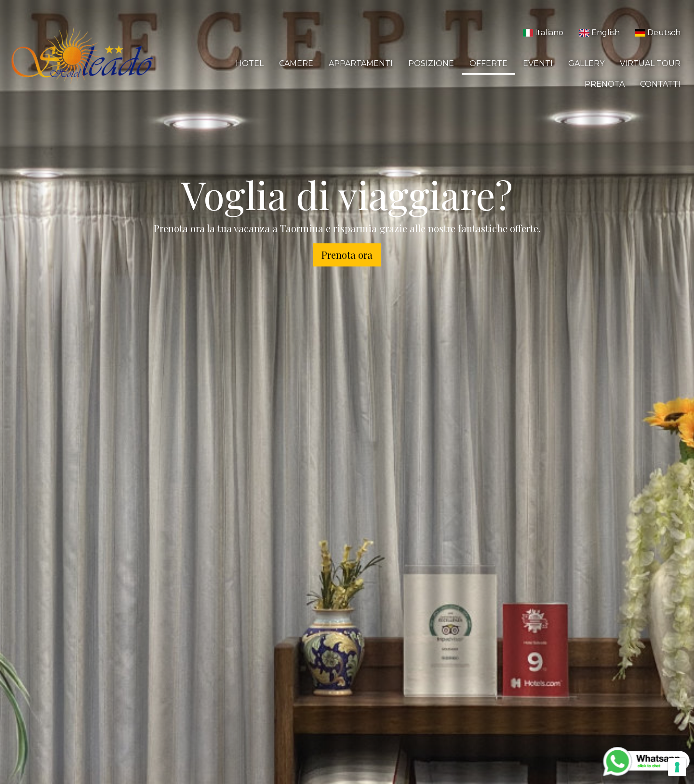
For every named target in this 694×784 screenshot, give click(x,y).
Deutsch (658, 33)
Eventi (538, 63)
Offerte (488, 63)
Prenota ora (347, 255)
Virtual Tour (650, 63)
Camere (296, 63)
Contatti (660, 84)
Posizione (431, 63)
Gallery (586, 63)
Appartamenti (361, 63)
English (599, 33)
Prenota (605, 84)
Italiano (543, 33)
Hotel (250, 63)
